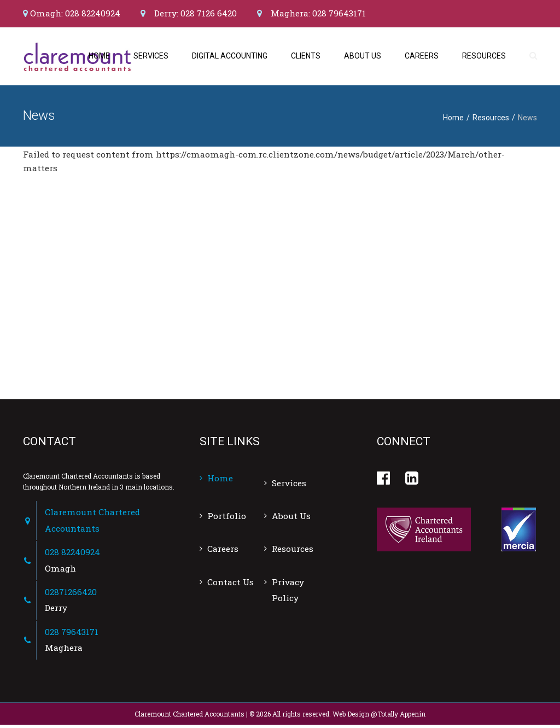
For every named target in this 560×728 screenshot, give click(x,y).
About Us (363, 57)
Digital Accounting (230, 57)
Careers (422, 57)
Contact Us (231, 585)
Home (99, 57)
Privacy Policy (288, 593)
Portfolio (227, 519)
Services (151, 57)
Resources (484, 57)
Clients (306, 57)
